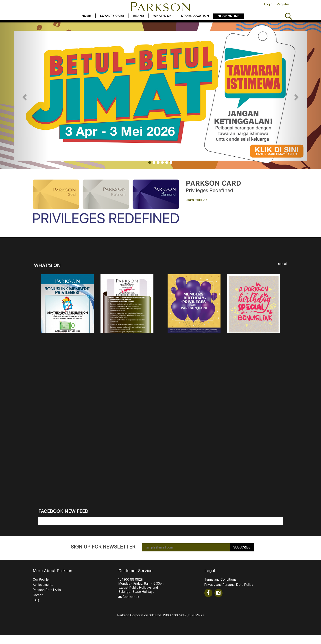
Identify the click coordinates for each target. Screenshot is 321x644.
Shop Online (228, 16)
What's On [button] (162, 16)
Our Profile (41, 580)
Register (283, 4)
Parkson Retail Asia (47, 590)
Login (268, 4)
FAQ (36, 600)
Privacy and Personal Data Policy (229, 585)
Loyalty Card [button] (112, 16)
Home (86, 16)
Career (38, 595)
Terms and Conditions (220, 580)
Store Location (195, 16)
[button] (24, 96)
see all (283, 264)
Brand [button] (139, 16)
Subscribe (242, 547)
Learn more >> (197, 200)
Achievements (43, 585)
